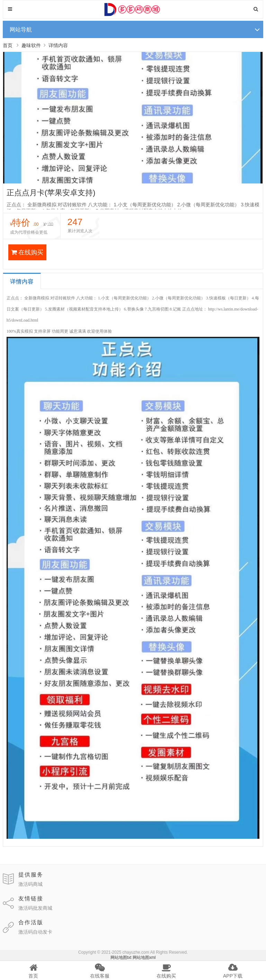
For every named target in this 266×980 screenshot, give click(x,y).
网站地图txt (121, 957)
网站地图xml (144, 957)
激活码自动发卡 (35, 932)
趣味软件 (31, 45)
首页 (8, 45)
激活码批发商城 (35, 908)
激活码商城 (30, 884)
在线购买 (27, 252)
